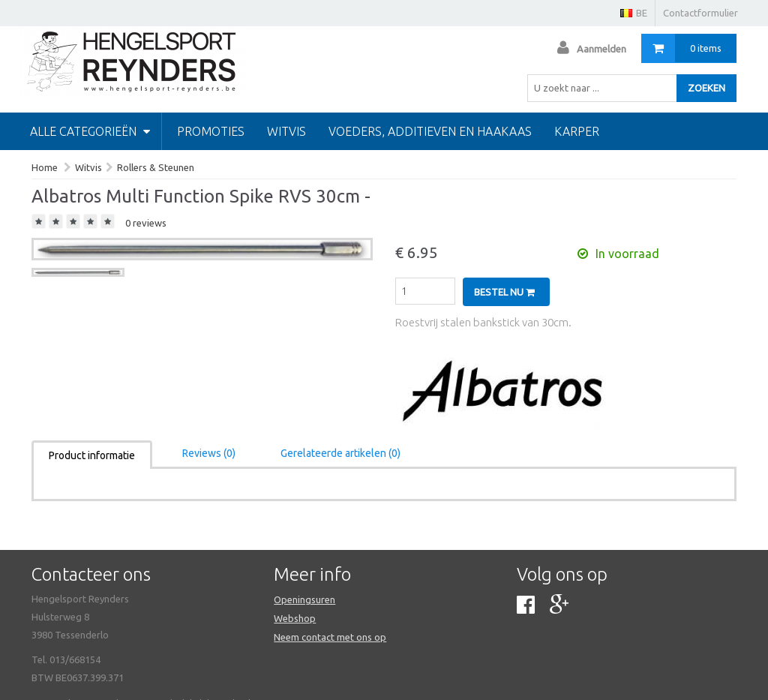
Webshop (295, 618)
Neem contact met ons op (330, 637)
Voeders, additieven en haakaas (430, 131)
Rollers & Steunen (156, 167)
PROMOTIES (211, 131)
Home (45, 167)
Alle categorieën (90, 131)
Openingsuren (304, 599)
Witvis (286, 131)
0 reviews (146, 223)
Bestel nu (504, 292)
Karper (577, 131)
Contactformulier (700, 13)
